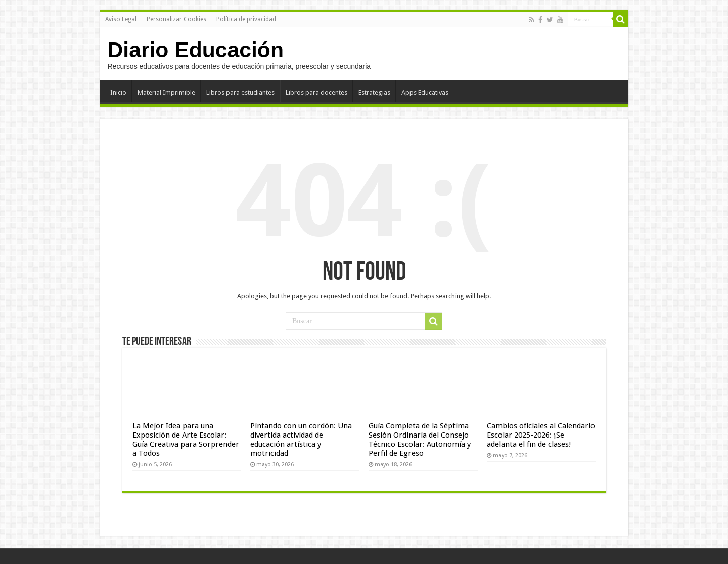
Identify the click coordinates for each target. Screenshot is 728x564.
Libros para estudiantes (240, 92)
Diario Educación (196, 50)
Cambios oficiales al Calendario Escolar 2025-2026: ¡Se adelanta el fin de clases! (541, 435)
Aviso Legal (121, 19)
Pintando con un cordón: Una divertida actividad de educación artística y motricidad (301, 440)
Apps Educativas (425, 92)
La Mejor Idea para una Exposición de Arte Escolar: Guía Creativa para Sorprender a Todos (186, 440)
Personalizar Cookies (176, 19)
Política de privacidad (246, 19)
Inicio (118, 92)
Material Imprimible (166, 92)
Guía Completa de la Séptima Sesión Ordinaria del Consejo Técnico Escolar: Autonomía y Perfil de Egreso (420, 440)
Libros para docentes (316, 92)
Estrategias (374, 92)
